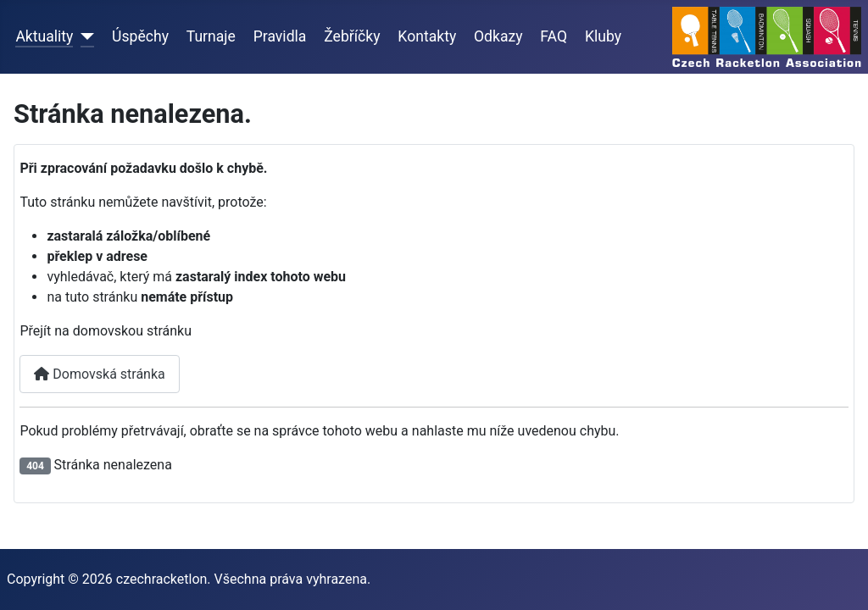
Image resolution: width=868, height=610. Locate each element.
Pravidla (280, 36)
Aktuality (44, 36)
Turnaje (211, 36)
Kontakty (427, 36)
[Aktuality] (83, 36)
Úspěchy (140, 36)
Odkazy (498, 36)
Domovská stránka (99, 374)
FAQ (554, 36)
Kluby (603, 36)
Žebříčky (352, 36)
